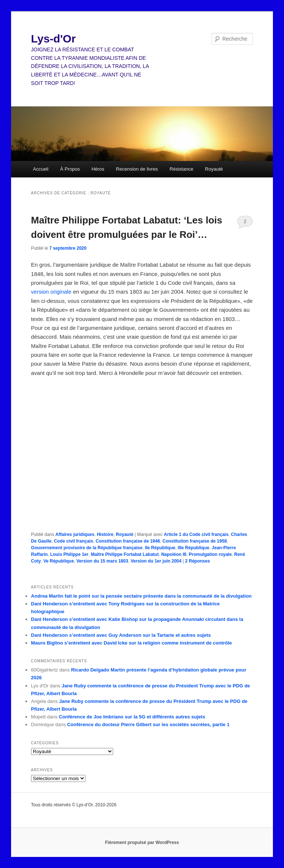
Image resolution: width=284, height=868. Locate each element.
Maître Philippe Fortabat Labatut (125, 554)
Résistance (182, 169)
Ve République (59, 561)
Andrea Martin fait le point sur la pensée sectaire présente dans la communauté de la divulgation (141, 596)
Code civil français (74, 541)
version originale (51, 292)
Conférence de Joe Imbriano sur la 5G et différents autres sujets (132, 717)
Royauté (214, 169)
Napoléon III (174, 554)
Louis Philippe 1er (69, 554)
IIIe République (194, 548)
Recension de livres (137, 169)
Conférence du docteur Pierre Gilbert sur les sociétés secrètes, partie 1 (148, 725)
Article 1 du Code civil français (196, 534)
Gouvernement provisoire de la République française (87, 548)
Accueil (41, 169)
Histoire (105, 534)
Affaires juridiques (75, 534)
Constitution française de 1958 (195, 541)
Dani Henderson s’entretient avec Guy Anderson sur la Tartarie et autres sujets (121, 635)
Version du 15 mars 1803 (102, 561)
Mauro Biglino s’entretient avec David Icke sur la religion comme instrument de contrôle (131, 643)
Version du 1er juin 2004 (156, 561)
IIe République (160, 548)
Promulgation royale (210, 554)
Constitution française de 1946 (128, 541)
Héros (98, 169)
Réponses (197, 561)
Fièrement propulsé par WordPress (142, 843)
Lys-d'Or (53, 39)
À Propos (70, 169)
